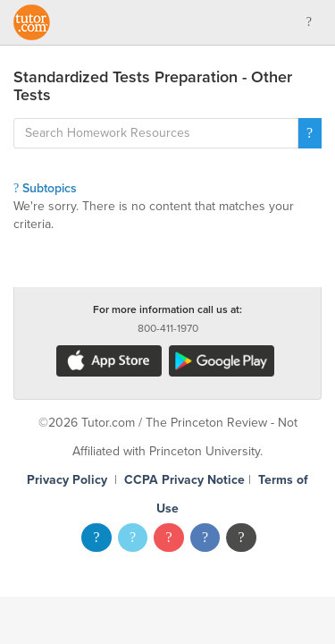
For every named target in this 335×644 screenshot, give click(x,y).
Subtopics (45, 188)
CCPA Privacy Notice (184, 480)
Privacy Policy (67, 480)
